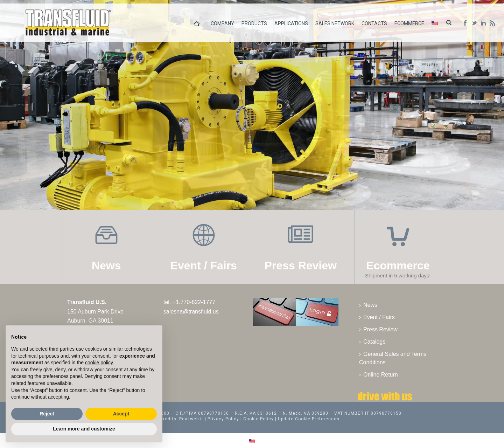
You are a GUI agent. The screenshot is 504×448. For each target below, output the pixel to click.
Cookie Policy (258, 419)
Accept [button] (121, 414)
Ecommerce (409, 23)
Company (222, 23)
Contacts (374, 23)
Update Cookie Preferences (309, 419)
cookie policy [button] (99, 363)
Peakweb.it (191, 419)
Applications (291, 23)
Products (254, 23)
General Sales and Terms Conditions (393, 358)
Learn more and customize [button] (84, 429)
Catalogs (372, 342)
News (368, 305)
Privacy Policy (223, 419)
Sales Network (335, 23)
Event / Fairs (377, 317)
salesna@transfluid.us (191, 312)
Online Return (379, 375)
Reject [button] (47, 414)
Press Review (378, 329)
